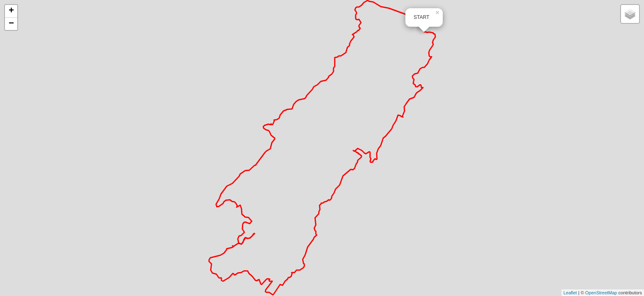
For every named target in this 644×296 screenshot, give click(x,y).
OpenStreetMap (601, 293)
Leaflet (570, 293)
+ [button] (11, 11)
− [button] (11, 24)
